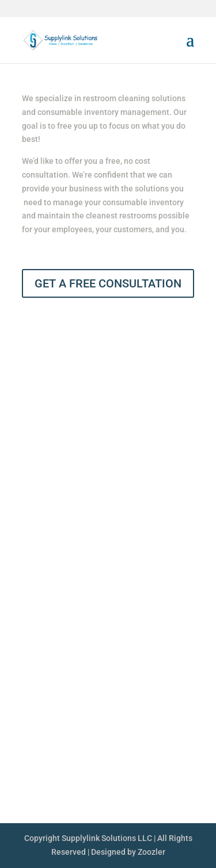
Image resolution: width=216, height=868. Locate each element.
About (184, 587)
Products (177, 609)
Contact (180, 652)
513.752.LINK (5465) (88, 748)
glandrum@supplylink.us (92, 770)
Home (184, 565)
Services (177, 631)
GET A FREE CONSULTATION (108, 283)
